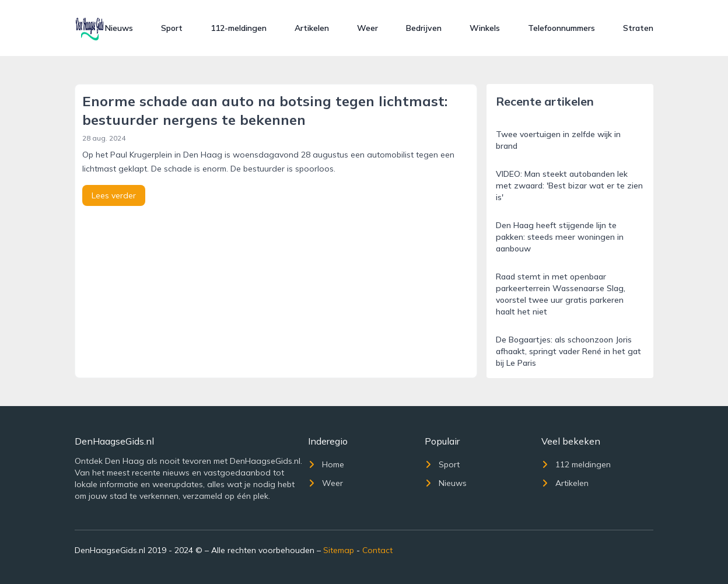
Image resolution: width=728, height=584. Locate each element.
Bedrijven (424, 28)
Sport (172, 28)
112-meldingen (239, 28)
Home (326, 464)
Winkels (485, 28)
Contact (377, 550)
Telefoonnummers (561, 28)
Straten (638, 28)
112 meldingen (576, 464)
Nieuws (119, 28)
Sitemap (339, 550)
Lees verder (114, 195)
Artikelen (312, 28)
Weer (367, 28)
